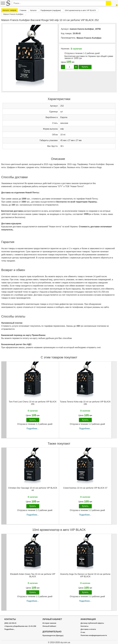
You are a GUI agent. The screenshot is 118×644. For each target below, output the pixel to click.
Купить (85, 67)
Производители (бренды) (53, 636)
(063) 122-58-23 (10, 623)
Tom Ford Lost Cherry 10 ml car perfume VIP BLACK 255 (33, 403)
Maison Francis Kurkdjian (89, 38)
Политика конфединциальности (94, 635)
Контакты (84, 626)
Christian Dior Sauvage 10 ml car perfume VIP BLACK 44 (33, 489)
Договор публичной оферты (92, 623)
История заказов (49, 623)
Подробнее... (33, 429)
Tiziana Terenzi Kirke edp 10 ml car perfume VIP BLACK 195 (85, 403)
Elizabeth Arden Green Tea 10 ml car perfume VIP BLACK (33, 575)
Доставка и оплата (88, 629)
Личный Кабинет (49, 626)
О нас (83, 632)
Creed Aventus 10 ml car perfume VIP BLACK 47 (85, 488)
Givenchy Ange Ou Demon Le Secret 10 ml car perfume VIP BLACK (85, 575)
